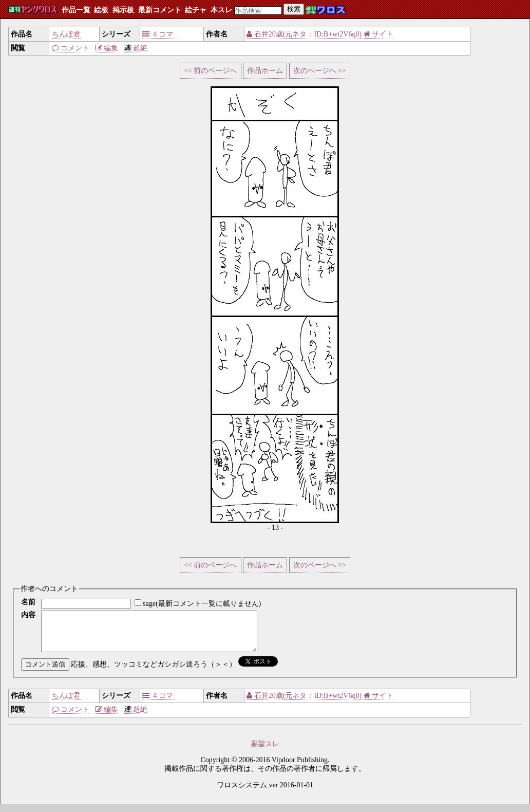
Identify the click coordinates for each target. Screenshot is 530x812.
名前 (28, 602)
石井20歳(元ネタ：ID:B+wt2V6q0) (304, 34)
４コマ (161, 34)
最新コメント (160, 10)
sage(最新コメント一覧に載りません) (202, 604)
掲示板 (123, 10)
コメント (71, 48)
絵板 (101, 10)
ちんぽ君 (66, 34)
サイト (379, 34)
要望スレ (265, 752)
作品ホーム (265, 71)
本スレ (221, 10)
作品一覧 (76, 10)
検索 (294, 9)
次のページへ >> (320, 71)
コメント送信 (45, 672)
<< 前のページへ (210, 71)
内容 (28, 615)
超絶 (136, 48)
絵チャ (196, 10)
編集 (107, 48)
